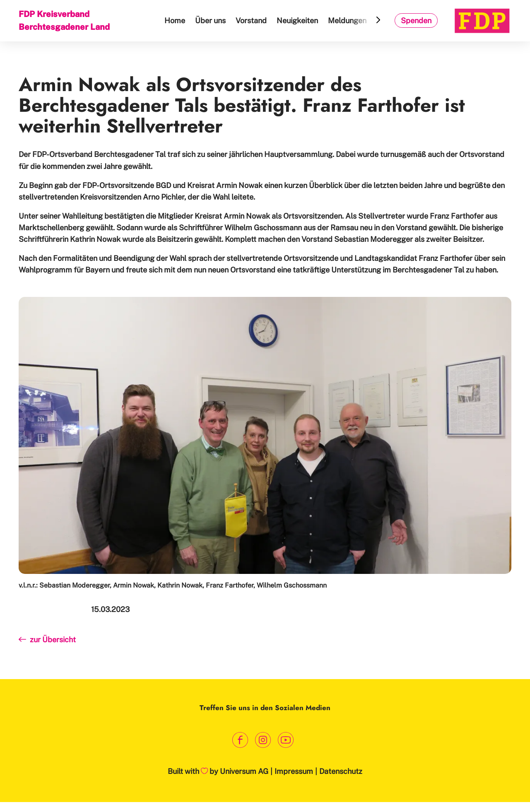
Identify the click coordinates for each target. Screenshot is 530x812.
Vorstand (251, 20)
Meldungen (347, 20)
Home (175, 20)
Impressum (294, 771)
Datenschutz (341, 771)
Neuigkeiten (297, 20)
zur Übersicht (47, 640)
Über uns (210, 20)
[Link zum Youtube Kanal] (286, 740)
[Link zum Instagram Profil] (263, 740)
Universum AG (244, 771)
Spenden (416, 20)
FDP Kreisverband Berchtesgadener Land (64, 20)
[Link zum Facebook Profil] (240, 740)
